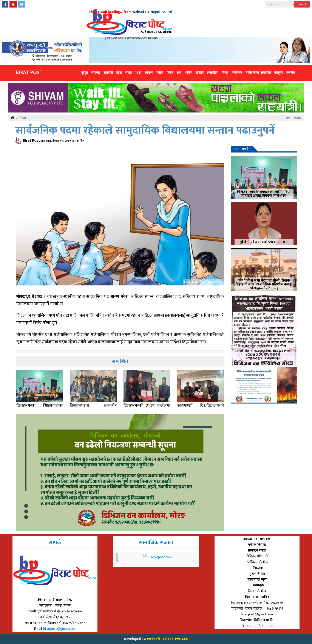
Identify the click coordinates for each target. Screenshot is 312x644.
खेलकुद (279, 73)
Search (302, 4)
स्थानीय (291, 73)
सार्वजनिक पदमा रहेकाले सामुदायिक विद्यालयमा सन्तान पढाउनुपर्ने (145, 130)
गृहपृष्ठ (84, 73)
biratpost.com (161, 557)
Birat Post (29, 72)
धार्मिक (188, 73)
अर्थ (179, 73)
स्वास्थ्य (149, 73)
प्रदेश (119, 73)
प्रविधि (170, 73)
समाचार (96, 73)
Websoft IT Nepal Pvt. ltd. (152, 12)
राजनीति (108, 73)
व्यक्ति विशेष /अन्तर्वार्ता (258, 73)
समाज (129, 73)
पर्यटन (160, 73)
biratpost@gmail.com (60, 629)
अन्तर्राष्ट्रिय (213, 73)
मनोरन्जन (237, 73)
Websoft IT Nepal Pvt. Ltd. (168, 639)
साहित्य (200, 73)
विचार (225, 73)
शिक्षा (138, 73)
